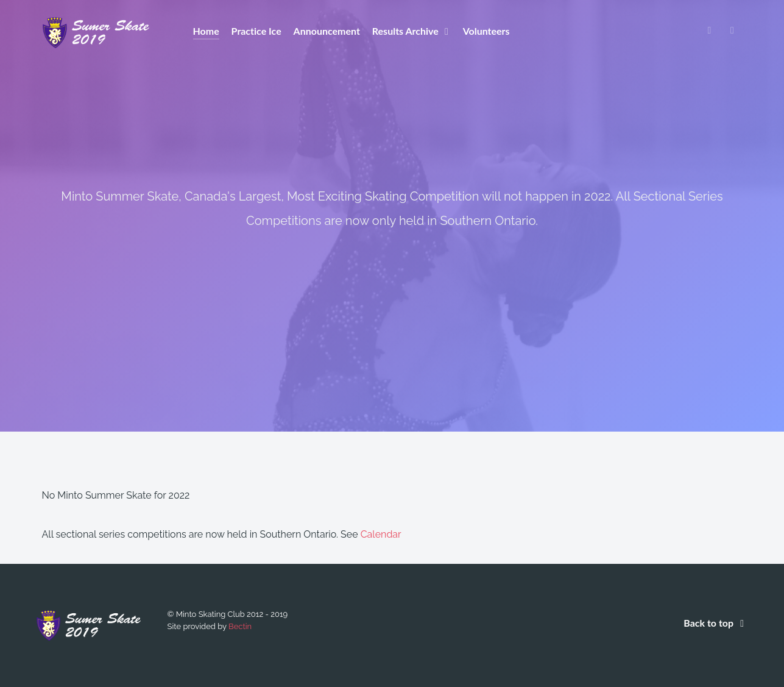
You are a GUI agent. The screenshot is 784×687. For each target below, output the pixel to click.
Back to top (716, 623)
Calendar (381, 534)
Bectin (240, 626)
